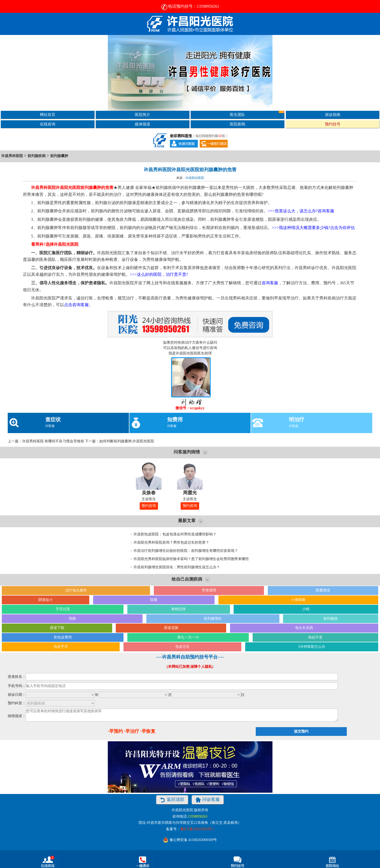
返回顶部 (172, 800)
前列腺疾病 (37, 156)
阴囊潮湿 (323, 590)
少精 (306, 609)
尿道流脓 (171, 628)
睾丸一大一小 (188, 637)
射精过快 (179, 609)
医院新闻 (237, 124)
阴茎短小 (46, 600)
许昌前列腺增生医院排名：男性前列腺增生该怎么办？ (177, 567)
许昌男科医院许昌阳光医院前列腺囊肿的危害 (190, 170)
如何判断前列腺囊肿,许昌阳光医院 (127, 441)
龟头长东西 (304, 628)
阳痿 (154, 600)
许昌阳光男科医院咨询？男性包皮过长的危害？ (171, 542)
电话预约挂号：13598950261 (190, 6)
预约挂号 (333, 124)
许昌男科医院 (12, 156)
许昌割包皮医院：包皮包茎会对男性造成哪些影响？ (175, 534)
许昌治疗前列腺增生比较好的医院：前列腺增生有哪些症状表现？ (186, 551)
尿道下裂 (57, 628)
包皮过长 (182, 647)
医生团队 (257, 114)
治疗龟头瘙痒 (76, 590)
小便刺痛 (298, 600)
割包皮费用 (63, 637)
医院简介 (143, 115)
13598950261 (198, 816)
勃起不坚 (315, 637)
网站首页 (48, 115)
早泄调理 (209, 590)
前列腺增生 (213, 619)
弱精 (72, 619)
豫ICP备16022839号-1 (197, 829)
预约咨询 (149, 506)
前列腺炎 (331, 619)
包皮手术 (61, 647)
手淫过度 (63, 609)
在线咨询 (48, 124)
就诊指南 (333, 115)
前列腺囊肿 (59, 156)
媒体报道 (143, 124)
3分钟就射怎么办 (312, 647)
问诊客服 (208, 800)
